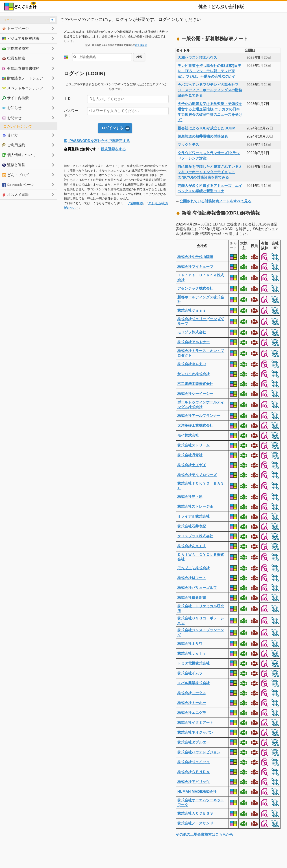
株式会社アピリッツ (194, 782)
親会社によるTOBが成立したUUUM (206, 128)
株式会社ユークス (192, 693)
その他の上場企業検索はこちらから (204, 834)
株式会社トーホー (192, 703)
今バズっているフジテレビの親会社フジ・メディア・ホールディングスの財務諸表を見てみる (210, 90)
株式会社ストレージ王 (195, 506)
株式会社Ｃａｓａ (192, 310)
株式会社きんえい (192, 364)
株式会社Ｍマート (192, 578)
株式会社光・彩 (190, 497)
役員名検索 (14, 58)
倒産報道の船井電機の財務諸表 (203, 136)
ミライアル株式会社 (194, 516)
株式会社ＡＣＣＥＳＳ (195, 813)
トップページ (15, 28)
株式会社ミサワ (190, 644)
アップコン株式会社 (194, 568)
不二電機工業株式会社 (195, 384)
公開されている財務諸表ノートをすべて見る (215, 201)
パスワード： (71, 113)
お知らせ (12, 108)
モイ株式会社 (188, 435)
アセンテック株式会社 (195, 288)
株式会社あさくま (192, 546)
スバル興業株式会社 (194, 683)
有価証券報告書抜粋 (21, 68)
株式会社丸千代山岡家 (195, 257)
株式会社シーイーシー (195, 394)
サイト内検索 (15, 98)
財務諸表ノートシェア (23, 78)
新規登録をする (113, 149)
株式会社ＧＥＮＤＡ (194, 772)
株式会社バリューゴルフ (197, 588)
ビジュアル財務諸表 (21, 38)
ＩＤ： (69, 99)
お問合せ (12, 118)
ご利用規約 (135, 203)
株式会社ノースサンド (195, 823)
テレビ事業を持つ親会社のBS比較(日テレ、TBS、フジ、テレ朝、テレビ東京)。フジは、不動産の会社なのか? (209, 71)
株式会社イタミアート (195, 723)
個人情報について (19, 155)
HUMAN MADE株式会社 (197, 792)
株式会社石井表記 (192, 526)
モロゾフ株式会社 (192, 332)
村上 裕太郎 (141, 45)
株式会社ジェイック (194, 762)
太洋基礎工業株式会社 (195, 425)
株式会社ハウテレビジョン (199, 752)
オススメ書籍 (15, 195)
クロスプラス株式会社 (195, 536)
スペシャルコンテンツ (23, 88)
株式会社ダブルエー (194, 742)
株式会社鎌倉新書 (192, 598)
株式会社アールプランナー (199, 416)
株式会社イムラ (190, 673)
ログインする (112, 128)
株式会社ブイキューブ (195, 267)
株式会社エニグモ (192, 713)
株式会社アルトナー (194, 342)
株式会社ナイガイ (192, 465)
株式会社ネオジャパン (195, 732)
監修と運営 (14, 165)
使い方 (10, 135)
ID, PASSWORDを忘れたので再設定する (97, 141)
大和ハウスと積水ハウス (197, 58)
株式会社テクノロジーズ (197, 475)
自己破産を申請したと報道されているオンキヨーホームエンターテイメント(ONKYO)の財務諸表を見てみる (210, 172)
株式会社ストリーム (194, 445)
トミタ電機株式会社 (194, 663)
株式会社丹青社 (190, 455)
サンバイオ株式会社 (194, 374)
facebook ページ (18, 185)
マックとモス (188, 145)
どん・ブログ (15, 175)
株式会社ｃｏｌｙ (192, 653)
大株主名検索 (15, 48)
